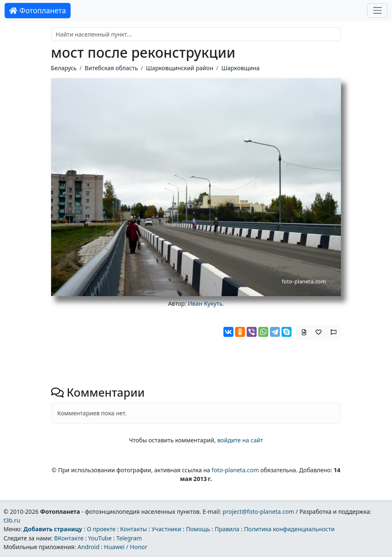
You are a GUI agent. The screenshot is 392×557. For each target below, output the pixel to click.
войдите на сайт (240, 440)
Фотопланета (38, 10)
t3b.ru (12, 520)
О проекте (101, 529)
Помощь (198, 529)
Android (89, 547)
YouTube (100, 538)
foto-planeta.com (235, 470)
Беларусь (64, 68)
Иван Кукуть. (206, 303)
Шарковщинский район (179, 68)
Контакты (134, 529)
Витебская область (111, 68)
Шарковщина (240, 68)
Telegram (129, 538)
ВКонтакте (69, 538)
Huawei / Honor (125, 547)
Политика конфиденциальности (289, 529)
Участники (167, 529)
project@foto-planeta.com (258, 512)
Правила (227, 529)
